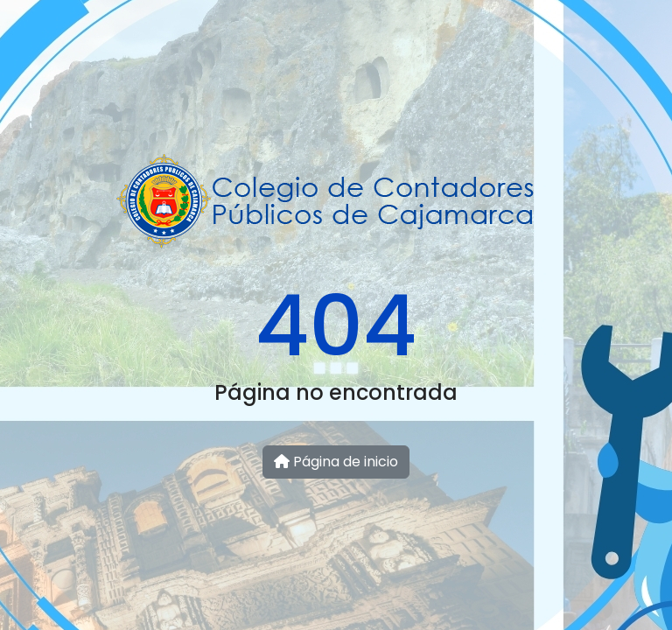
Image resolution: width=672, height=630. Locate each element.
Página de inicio (336, 462)
